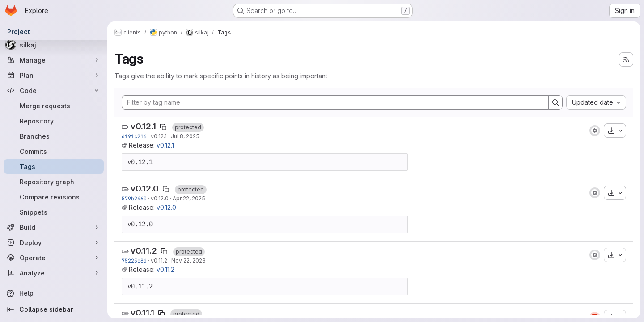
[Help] (54, 293)
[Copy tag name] (163, 127)
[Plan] (54, 75)
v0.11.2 (144, 251)
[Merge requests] (54, 106)
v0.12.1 (143, 126)
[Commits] (54, 151)
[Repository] (54, 121)
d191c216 (134, 136)
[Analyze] (54, 273)
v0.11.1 (142, 313)
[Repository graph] (54, 182)
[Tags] (54, 166)
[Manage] (54, 60)
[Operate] (54, 258)
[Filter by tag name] (335, 102)
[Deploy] (54, 242)
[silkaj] (54, 45)
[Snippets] (54, 212)
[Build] (54, 227)
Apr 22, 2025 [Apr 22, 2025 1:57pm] (189, 198)
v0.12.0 (145, 189)
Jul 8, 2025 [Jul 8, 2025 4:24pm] (185, 136)
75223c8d (134, 261)
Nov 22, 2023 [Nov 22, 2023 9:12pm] (189, 261)
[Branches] (54, 136)
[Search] (555, 102)
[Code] (54, 90)
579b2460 (134, 198)
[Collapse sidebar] (54, 309)
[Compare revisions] (54, 197)
